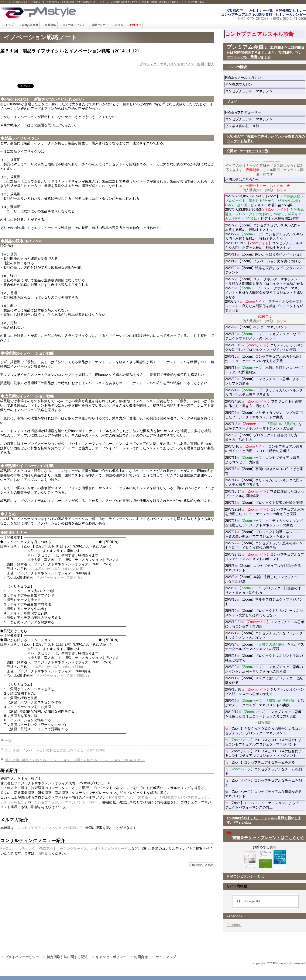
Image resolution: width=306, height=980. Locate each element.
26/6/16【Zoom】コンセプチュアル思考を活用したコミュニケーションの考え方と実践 (264, 359)
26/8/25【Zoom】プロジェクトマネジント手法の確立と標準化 (264, 658)
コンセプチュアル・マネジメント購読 (46, 828)
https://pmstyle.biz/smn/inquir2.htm (57, 667)
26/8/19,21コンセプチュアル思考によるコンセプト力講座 (265, 624)
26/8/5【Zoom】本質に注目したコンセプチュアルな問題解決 (263, 579)
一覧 (9, 741)
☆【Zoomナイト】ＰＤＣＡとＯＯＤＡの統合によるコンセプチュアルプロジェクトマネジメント (263, 753)
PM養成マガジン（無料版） (130, 797)
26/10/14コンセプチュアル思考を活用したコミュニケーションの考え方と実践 (263, 714)
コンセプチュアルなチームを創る (263, 771)
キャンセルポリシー (111, 957)
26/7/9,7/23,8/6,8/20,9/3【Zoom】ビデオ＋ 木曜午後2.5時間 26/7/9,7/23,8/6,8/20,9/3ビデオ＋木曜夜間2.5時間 (264, 207)
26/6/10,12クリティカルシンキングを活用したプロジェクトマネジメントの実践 (265, 347)
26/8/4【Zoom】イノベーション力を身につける (263, 261)
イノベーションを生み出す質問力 (62, 676)
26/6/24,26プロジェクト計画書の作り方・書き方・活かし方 (263, 404)
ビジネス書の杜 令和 (249, 126)
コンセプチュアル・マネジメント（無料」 (67, 802)
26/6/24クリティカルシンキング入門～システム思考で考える (264, 392)
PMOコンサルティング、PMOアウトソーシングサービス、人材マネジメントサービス (66, 849)
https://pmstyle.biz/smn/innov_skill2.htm (60, 569)
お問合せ (45, 853)
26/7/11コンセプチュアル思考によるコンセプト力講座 (264, 460)
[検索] (265, 901)
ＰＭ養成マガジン (262, 84)
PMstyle (69, 12)
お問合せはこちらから (242, 179)
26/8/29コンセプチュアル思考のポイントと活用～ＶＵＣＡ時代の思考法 (264, 669)
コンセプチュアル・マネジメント (262, 91)
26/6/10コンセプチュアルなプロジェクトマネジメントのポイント (264, 336)
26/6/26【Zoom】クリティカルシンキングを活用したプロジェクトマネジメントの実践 (264, 415)
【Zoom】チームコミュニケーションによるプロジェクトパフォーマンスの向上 (263, 805)
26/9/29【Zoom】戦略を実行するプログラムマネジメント (264, 270)
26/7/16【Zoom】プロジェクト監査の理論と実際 (264, 503)
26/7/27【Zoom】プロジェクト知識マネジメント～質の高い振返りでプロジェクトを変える (264, 534)
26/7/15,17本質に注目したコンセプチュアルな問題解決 (265, 494)
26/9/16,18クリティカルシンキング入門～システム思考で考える (265, 692)
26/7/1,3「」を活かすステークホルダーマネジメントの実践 (263, 426)
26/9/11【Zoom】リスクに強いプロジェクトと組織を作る (264, 680)
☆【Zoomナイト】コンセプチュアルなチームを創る (263, 783)
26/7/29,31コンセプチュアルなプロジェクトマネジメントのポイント (265, 557)
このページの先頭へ (201, 865)
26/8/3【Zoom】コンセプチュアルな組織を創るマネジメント (263, 568)
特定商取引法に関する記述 (67, 957)
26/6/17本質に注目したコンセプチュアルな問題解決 (264, 370)
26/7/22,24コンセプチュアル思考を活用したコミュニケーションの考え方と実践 (265, 512)
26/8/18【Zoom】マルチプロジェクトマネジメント (264, 602)
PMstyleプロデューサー (258, 112)
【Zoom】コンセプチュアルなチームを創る (260, 762)
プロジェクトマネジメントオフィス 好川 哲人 (177, 64)
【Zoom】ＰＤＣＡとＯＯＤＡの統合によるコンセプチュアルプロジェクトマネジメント (263, 731)
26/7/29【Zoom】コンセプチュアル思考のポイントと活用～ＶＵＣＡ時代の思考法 (264, 545)
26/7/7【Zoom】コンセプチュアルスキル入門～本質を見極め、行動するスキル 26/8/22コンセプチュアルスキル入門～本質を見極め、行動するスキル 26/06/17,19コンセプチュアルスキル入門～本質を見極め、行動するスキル (264, 236)
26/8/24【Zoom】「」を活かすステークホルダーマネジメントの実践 (265, 647)
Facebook (234, 925)
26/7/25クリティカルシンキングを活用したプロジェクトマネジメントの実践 (264, 523)
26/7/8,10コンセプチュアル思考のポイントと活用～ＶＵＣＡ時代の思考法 (264, 449)
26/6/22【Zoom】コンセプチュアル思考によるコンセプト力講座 (264, 381)
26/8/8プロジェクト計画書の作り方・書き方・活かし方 (263, 590)
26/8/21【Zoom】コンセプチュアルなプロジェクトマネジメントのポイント (264, 635)
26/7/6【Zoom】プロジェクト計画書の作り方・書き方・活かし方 (263, 437)
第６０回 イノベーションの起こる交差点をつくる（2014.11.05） (56, 750)
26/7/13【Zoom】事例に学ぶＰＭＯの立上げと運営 (264, 471)
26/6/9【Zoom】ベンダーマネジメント (265, 327)
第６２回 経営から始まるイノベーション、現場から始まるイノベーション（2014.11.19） (75, 760)
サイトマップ (166, 957)
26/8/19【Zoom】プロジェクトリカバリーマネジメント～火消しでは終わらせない (264, 613)
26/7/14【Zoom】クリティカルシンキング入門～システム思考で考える (264, 482)
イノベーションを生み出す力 (58, 578)
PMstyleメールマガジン (258, 78)
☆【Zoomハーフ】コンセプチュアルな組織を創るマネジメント (263, 794)
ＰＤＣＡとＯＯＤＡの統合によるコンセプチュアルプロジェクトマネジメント (263, 742)
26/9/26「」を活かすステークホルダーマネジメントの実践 (265, 703)
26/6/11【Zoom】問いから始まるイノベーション (264, 254)
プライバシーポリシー (22, 957)
